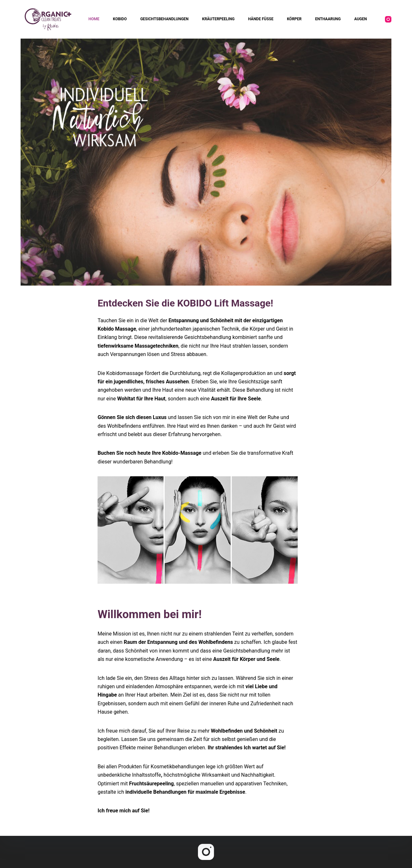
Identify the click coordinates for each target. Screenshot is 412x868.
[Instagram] (388, 19)
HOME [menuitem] (94, 19)
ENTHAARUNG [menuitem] (328, 19)
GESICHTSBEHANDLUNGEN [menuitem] (164, 19)
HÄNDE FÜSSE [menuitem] (261, 19)
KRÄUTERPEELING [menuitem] (218, 19)
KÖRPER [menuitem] (294, 19)
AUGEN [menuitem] (360, 19)
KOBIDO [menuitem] (120, 19)
